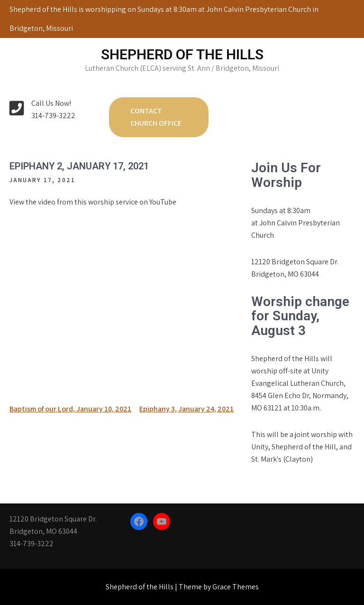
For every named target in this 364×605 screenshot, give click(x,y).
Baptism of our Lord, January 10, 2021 (70, 409)
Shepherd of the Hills (182, 54)
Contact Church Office (156, 117)
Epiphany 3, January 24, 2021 (187, 409)
